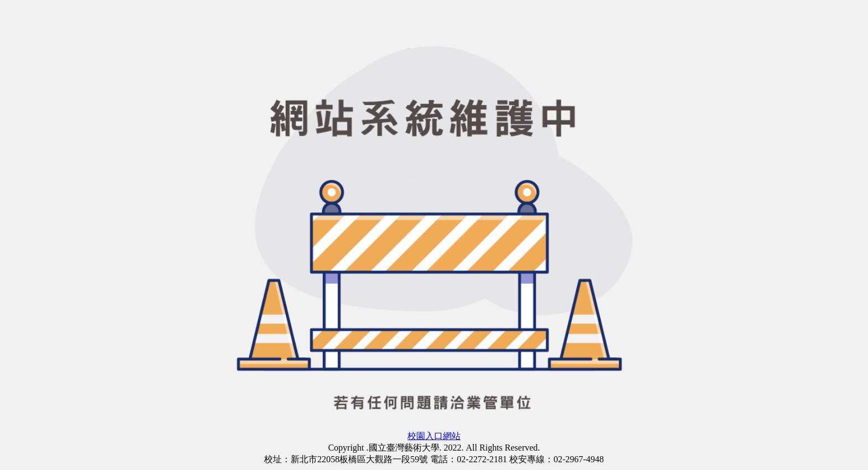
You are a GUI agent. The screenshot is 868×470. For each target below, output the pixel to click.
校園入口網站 (434, 436)
